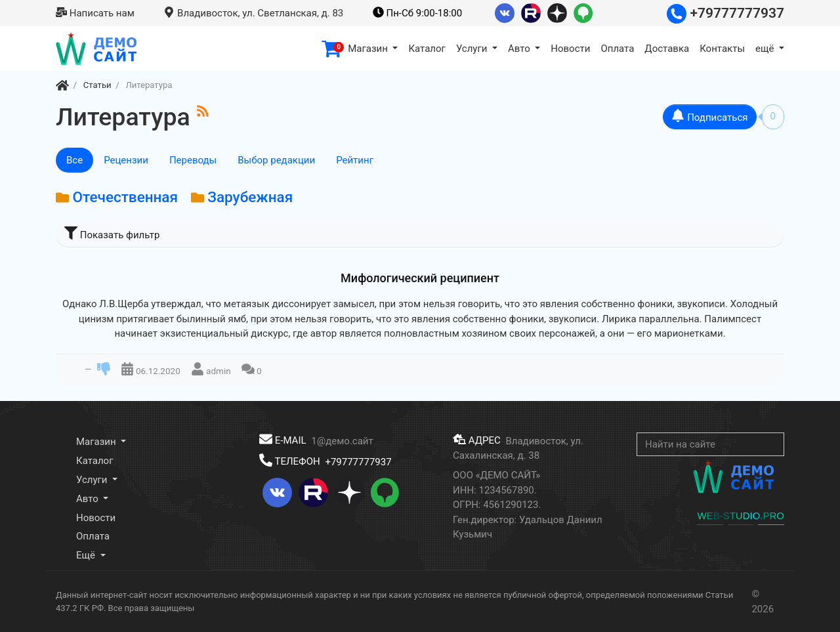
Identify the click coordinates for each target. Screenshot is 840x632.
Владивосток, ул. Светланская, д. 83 (253, 13)
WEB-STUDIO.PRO (741, 516)
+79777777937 (725, 13)
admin (219, 370)
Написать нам (95, 13)
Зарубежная (250, 197)
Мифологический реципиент (420, 278)
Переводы (193, 160)
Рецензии (126, 160)
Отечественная (125, 197)
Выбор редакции (276, 160)
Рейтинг (355, 160)
